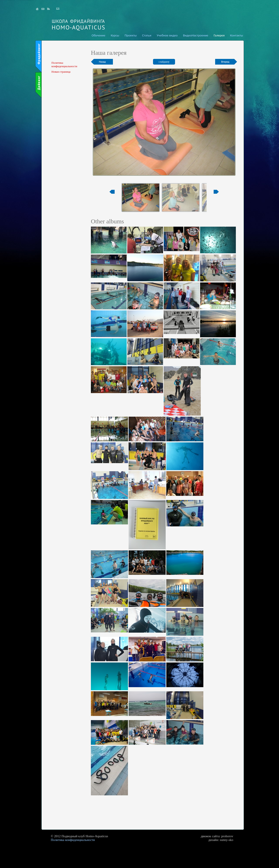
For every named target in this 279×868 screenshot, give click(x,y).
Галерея (219, 35)
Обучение (98, 35)
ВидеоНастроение (196, 35)
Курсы (115, 35)
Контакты (236, 35)
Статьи (147, 35)
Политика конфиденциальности (64, 64)
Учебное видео (167, 35)
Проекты (131, 35)
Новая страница (61, 72)
